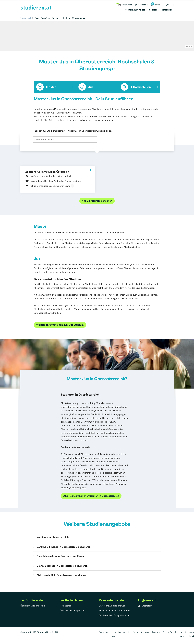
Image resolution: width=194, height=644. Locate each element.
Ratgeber (167, 10)
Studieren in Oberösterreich (53, 537)
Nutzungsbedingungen (150, 632)
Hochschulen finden (135, 10)
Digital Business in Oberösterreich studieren (62, 566)
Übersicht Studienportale (33, 606)
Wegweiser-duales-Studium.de (114, 611)
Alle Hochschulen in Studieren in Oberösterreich (91, 496)
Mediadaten (66, 606)
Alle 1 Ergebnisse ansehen (97, 201)
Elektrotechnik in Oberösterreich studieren (61, 575)
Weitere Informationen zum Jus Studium (60, 325)
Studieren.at (26, 18)
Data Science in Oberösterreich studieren (60, 556)
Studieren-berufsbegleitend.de (114, 615)
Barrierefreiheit (170, 632)
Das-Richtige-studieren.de (112, 606)
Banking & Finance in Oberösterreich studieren (64, 547)
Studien (153, 10)
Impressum (104, 632)
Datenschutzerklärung (128, 632)
